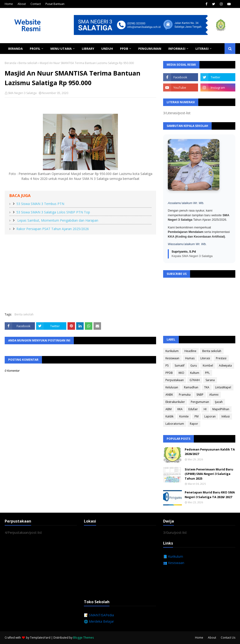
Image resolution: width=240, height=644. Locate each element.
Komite (184, 416)
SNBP (200, 395)
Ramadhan (191, 387)
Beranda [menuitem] (15, 49)
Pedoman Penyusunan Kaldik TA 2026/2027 (210, 452)
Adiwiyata (225, 366)
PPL (207, 373)
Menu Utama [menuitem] (61, 49)
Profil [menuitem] (35, 49)
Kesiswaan (172, 358)
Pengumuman (200, 402)
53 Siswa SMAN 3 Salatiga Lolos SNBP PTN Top (53, 212)
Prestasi (221, 358)
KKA (180, 409)
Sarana (210, 380)
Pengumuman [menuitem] (150, 49)
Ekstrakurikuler (175, 402)
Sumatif (180, 366)
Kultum (195, 373)
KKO (181, 373)
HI (205, 409)
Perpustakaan (175, 380)
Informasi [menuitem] (177, 49)
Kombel (208, 366)
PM (197, 416)
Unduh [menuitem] (107, 49)
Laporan (210, 416)
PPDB (169, 373)
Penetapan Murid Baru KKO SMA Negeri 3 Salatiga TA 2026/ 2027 (210, 495)
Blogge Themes (83, 638)
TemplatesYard (40, 638)
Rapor (194, 424)
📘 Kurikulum (173, 556)
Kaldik (169, 416)
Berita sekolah (28, 63)
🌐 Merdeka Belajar (99, 621)
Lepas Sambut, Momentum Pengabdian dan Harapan (57, 220)
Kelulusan (172, 387)
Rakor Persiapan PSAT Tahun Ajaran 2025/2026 (53, 229)
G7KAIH (195, 380)
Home (9, 4)
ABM (169, 409)
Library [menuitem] (88, 49)
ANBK (169, 395)
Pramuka (185, 395)
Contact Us (228, 638)
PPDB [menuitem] (124, 49)
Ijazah (219, 402)
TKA (207, 387)
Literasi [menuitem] (202, 49)
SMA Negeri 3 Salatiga (22, 93)
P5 (167, 366)
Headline (190, 351)
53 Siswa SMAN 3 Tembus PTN (40, 204)
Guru (194, 366)
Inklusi (226, 416)
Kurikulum (172, 351)
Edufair (193, 409)
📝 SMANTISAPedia (99, 615)
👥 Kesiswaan (174, 563)
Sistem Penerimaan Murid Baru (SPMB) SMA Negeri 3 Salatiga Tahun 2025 (209, 474)
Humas (190, 358)
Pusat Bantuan (55, 4)
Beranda (10, 63)
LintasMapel (223, 387)
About (22, 4)
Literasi (205, 358)
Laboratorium (175, 424)
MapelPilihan (221, 409)
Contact (36, 4)
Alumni (214, 395)
